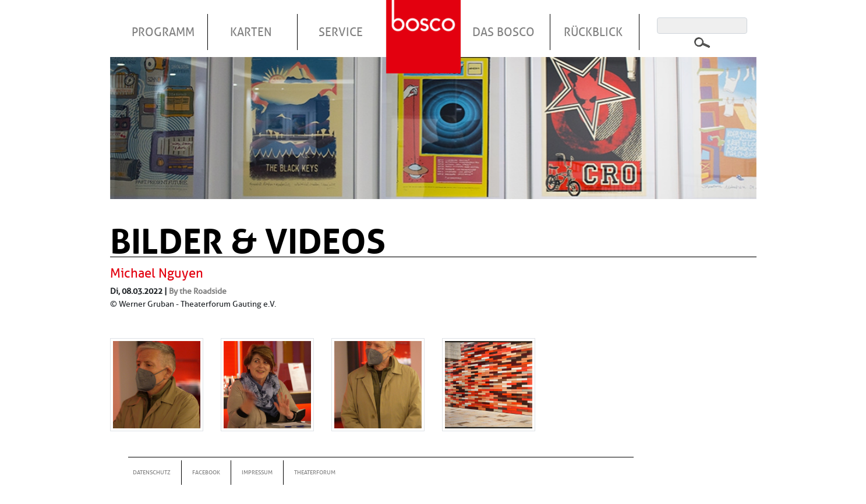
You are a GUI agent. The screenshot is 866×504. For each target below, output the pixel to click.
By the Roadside (198, 291)
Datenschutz (152, 472)
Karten (251, 32)
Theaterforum (315, 472)
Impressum (257, 472)
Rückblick (593, 32)
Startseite (425, 23)
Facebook (206, 472)
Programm (163, 32)
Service (341, 32)
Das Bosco (503, 32)
